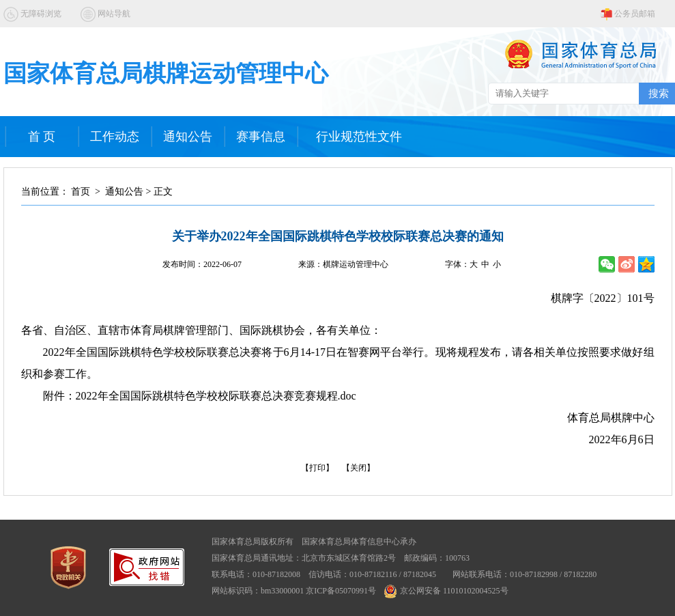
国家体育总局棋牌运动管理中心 (166, 73)
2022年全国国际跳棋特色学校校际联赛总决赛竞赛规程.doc (216, 396)
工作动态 (115, 137)
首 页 (42, 137)
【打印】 (317, 468)
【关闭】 (358, 468)
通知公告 (188, 137)
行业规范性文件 (359, 137)
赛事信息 (261, 137)
